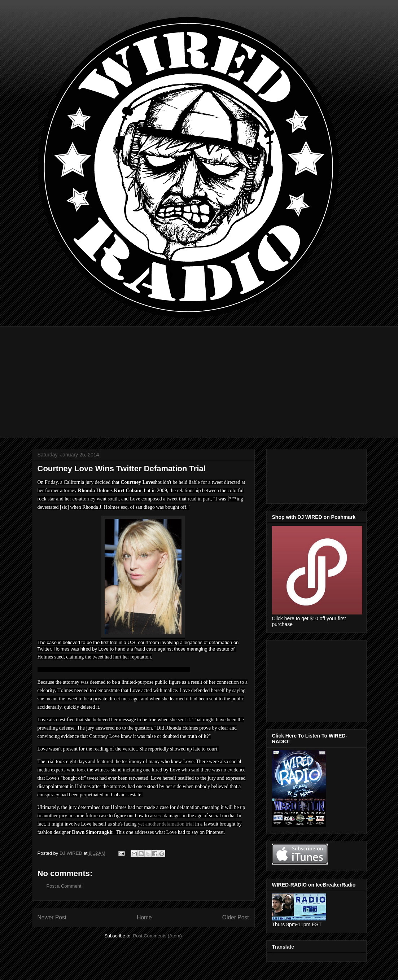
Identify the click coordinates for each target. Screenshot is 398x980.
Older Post (236, 917)
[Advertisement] (199, 377)
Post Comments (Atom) (158, 936)
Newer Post (52, 917)
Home (144, 917)
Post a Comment (64, 886)
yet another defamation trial (166, 824)
